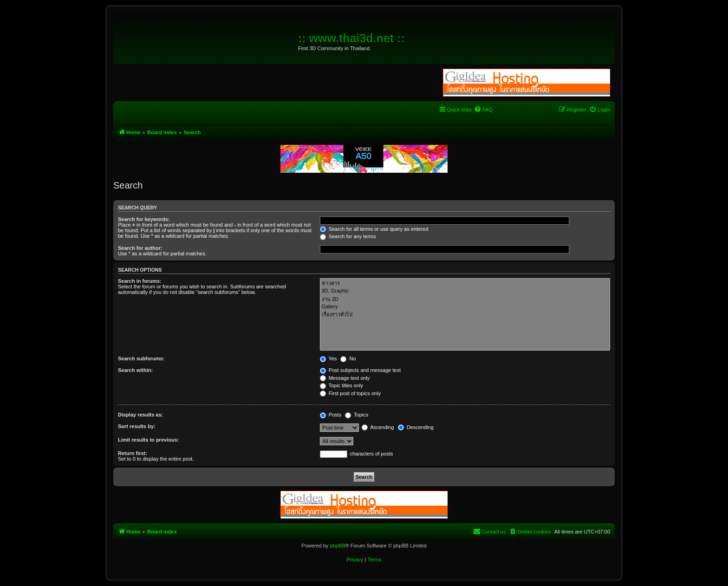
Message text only (345, 378)
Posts (331, 415)
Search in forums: (140, 281)
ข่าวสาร (465, 283)
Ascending (378, 427)
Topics (357, 415)
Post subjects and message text (360, 370)
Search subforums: (141, 358)
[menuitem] (483, 110)
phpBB (337, 546)
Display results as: (140, 415)
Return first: (133, 453)
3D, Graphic (465, 291)
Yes (328, 358)
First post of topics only (351, 393)
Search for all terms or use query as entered (374, 229)
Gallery (465, 307)
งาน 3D (465, 299)
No (348, 358)
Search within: (135, 370)
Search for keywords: (144, 219)
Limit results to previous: (148, 440)
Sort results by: (137, 426)
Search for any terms (348, 236)
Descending (416, 427)
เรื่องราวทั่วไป (465, 315)
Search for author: (140, 248)
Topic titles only (341, 385)
